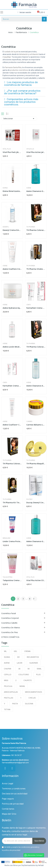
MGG (6, 680)
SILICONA (29, 704)
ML (5, 651)
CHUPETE (28, 680)
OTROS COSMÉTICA (10, 637)
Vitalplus (30, 149)
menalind (7, 538)
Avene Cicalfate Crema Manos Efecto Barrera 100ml (12, 269)
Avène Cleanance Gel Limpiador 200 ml (36, 541)
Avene (29, 188)
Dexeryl (6, 227)
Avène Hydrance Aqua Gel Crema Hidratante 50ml (12, 308)
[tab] (24, 84)
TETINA (7, 709)
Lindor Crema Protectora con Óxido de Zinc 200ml (12, 541)
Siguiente (34, 599)
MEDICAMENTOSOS (33, 692)
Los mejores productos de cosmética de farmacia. (21, 84)
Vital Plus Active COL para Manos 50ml (36, 580)
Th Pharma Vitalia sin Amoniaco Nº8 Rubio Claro (36, 269)
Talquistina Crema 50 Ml (12, 580)
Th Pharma (31, 227)
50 (29, 669)
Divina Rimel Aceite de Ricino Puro (12, 191)
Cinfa (29, 305)
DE (18, 657)
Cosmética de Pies (10, 632)
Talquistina (8, 577)
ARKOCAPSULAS (11, 692)
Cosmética (8, 605)
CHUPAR (8, 669)
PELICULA (8, 686)
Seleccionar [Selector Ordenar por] (19, 119)
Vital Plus (7, 149)
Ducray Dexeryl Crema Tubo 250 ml (36, 503)
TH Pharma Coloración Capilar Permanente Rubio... (36, 230)
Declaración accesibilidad (15, 794)
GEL (15, 651)
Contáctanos (8, 809)
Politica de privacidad (13, 804)
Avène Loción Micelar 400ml (12, 347)
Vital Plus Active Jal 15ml (36, 152)
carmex (29, 421)
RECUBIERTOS (33, 657)
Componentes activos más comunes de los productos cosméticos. (21, 102)
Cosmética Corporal (10, 618)
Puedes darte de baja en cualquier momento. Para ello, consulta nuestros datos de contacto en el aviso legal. (24, 831)
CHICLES (32, 698)
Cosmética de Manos (11, 627)
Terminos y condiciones (14, 789)
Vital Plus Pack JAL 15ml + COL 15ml (12, 152)
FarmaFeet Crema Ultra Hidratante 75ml (12, 386)
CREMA (27, 651)
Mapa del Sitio (9, 814)
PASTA (15, 704)
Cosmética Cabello (9, 623)
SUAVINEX (34, 663)
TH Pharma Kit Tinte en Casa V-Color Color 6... (12, 503)
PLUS (38, 674)
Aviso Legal (8, 784)
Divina (5, 188)
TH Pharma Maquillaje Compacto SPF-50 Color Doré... (36, 464)
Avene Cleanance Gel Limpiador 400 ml (36, 191)
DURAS (7, 657)
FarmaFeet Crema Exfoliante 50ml (36, 308)
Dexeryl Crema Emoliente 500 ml (12, 230)
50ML (39, 669)
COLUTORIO (24, 674)
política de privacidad (12, 850)
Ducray (29, 499)
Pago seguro (8, 799)
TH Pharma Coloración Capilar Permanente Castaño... (36, 347)
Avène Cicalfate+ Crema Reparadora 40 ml (12, 425)
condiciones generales (29, 847)
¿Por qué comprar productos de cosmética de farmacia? (22, 92)
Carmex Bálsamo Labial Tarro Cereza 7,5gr (36, 425)
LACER (20, 663)
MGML (22, 686)
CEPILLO (8, 674)
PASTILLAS (9, 698)
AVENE (7, 663)
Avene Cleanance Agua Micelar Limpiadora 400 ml (36, 386)
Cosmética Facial (9, 613)
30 (19, 669)
